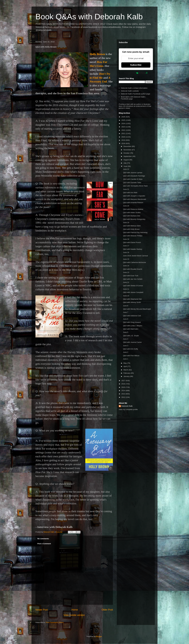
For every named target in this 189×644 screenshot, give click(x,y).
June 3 (126, 346)
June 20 (126, 206)
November (128, 150)
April (125, 366)
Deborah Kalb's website (130, 91)
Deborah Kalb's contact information (134, 88)
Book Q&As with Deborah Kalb (89, 17)
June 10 (126, 296)
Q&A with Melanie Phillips (133, 236)
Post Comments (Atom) (55, 622)
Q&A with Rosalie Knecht (132, 269)
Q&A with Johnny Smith (132, 302)
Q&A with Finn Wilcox (131, 356)
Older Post (107, 610)
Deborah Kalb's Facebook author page (135, 94)
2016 (124, 384)
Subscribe (136, 65)
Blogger (99, 636)
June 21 (126, 189)
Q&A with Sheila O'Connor (133, 286)
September (128, 156)
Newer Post (42, 610)
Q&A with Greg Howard (132, 322)
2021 (124, 133)
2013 (124, 394)
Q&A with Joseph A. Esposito (134, 196)
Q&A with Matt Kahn (131, 329)
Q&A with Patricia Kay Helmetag (135, 232)
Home (75, 610)
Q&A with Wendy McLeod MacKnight (137, 309)
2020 (124, 137)
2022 (124, 130)
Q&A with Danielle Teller (132, 183)
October (127, 153)
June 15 (126, 259)
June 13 (126, 272)
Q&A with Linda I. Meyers (133, 326)
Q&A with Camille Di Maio (133, 179)
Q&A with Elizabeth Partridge (134, 176)
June (126, 166)
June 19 (126, 222)
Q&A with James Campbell (133, 292)
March (126, 370)
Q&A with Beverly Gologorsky (134, 219)
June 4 (126, 339)
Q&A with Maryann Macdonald (134, 199)
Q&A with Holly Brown (131, 229)
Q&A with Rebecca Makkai (133, 209)
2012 (124, 397)
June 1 (126, 359)
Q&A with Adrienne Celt (132, 316)
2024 (124, 123)
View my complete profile (128, 409)
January (127, 376)
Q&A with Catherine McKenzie (134, 262)
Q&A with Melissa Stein (132, 226)
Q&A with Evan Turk (131, 276)
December (128, 146)
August (126, 160)
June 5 (126, 332)
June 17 (126, 246)
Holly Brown (97, 54)
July (125, 163)
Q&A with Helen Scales (132, 213)
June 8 (126, 306)
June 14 (126, 266)
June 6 (126, 319)
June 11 (126, 289)
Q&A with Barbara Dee (132, 216)
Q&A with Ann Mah (130, 193)
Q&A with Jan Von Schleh (133, 279)
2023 (124, 127)
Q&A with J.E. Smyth (131, 336)
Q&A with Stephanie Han (132, 299)
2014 (124, 391)
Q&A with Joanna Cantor (132, 342)
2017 (124, 381)
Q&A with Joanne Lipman (133, 173)
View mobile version (74, 615)
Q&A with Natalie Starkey (132, 249)
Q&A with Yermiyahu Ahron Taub (135, 186)
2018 (124, 143)
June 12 (126, 282)
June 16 (126, 252)
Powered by (136, 73)
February (127, 373)
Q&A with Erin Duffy (130, 349)
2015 (124, 387)
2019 (124, 140)
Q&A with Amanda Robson (133, 203)
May (125, 363)
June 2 (126, 352)
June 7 (126, 312)
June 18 (126, 239)
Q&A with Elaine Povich (132, 242)
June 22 (126, 169)
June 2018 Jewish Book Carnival (135, 256)
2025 (124, 120)
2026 (124, 117)
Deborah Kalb (127, 406)
